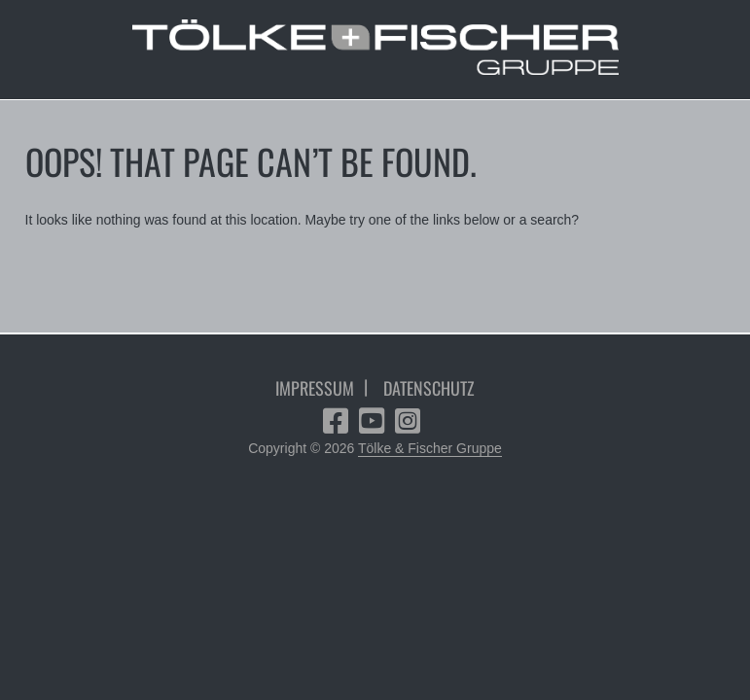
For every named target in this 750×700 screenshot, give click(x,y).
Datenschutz (429, 388)
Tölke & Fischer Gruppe (430, 448)
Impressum (315, 388)
